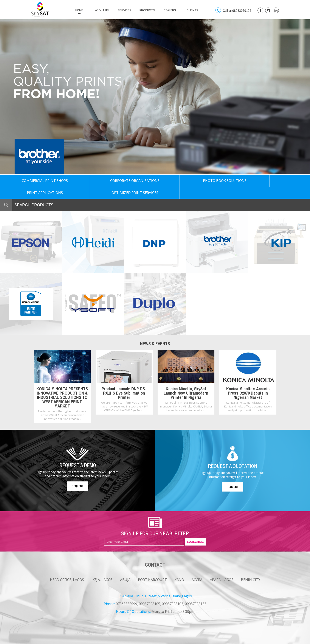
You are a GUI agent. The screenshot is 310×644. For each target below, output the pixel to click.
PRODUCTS (147, 10)
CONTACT (78, 640)
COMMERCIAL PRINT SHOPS (31, 181)
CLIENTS (192, 10)
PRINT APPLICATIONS (217, 181)
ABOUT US (102, 10)
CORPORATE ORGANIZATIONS (93, 181)
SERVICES (125, 10)
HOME (79, 10)
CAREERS (61, 640)
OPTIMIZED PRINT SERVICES (279, 181)
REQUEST (78, 474)
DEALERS (170, 10)
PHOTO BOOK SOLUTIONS (155, 181)
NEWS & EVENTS (41, 640)
